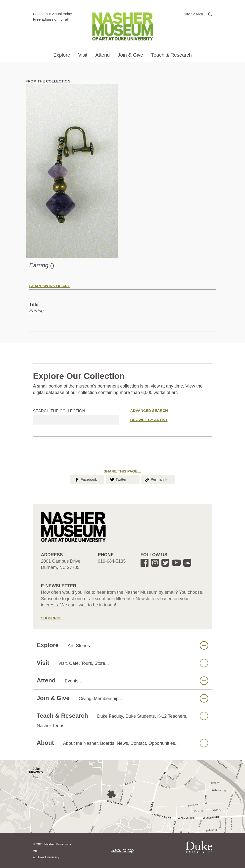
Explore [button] (62, 55)
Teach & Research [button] (171, 55)
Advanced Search (149, 411)
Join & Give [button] (130, 55)
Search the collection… (61, 411)
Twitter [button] (118, 479)
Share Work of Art (50, 286)
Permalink (156, 479)
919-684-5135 (112, 561)
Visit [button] (83, 55)
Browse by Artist (149, 420)
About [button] (122, 743)
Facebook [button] (85, 479)
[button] (198, 14)
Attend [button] (102, 55)
